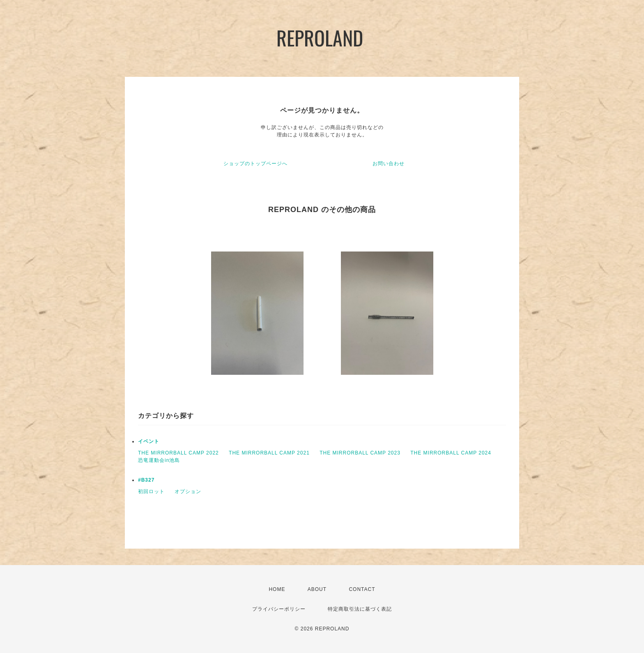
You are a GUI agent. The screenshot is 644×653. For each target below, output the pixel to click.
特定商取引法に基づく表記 (360, 609)
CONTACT (362, 589)
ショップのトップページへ (255, 164)
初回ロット (151, 491)
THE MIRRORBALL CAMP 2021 (269, 453)
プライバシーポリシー (279, 609)
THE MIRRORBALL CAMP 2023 (360, 453)
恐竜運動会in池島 (159, 460)
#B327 (146, 480)
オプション (188, 491)
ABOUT (317, 589)
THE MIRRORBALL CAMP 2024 (451, 453)
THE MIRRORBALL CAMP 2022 (178, 453)
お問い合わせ (389, 164)
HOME (277, 589)
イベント (149, 441)
